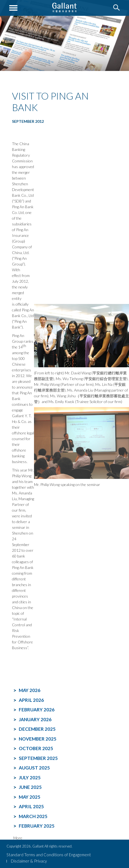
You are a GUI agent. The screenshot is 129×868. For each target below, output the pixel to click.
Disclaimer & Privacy (29, 861)
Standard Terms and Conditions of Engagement (49, 855)
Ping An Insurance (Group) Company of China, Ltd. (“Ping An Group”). (22, 247)
